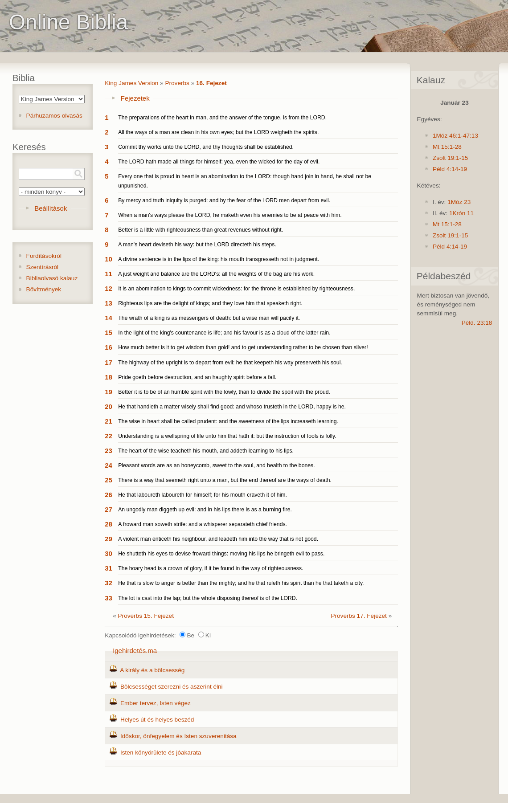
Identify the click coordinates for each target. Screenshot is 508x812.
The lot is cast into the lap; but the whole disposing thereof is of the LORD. (208, 598)
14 (109, 318)
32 (109, 583)
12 (109, 288)
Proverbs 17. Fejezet (358, 616)
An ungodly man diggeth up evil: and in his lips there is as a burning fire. (205, 510)
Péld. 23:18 (477, 323)
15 (109, 333)
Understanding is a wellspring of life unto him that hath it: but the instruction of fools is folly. (227, 436)
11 (109, 274)
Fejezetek (135, 98)
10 (109, 259)
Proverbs (177, 83)
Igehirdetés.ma (135, 651)
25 (109, 480)
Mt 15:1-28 (447, 147)
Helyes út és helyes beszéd (157, 720)
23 (109, 451)
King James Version (131, 83)
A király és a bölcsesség (152, 670)
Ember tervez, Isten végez (156, 703)
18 (109, 377)
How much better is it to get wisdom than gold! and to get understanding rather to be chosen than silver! (243, 347)
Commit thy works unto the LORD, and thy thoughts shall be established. (206, 147)
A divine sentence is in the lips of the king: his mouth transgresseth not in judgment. (219, 259)
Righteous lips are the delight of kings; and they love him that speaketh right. (210, 303)
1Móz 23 (459, 202)
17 (109, 362)
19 (109, 392)
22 (109, 436)
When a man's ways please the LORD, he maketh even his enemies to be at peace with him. (230, 215)
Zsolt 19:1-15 (450, 158)
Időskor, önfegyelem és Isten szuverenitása (178, 736)
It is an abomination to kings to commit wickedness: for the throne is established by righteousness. (236, 289)
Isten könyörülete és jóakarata (161, 753)
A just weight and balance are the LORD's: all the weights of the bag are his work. (216, 274)
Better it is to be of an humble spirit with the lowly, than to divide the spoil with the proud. (224, 392)
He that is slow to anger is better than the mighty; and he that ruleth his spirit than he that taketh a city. (241, 583)
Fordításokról (44, 256)
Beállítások (51, 208)
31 (109, 568)
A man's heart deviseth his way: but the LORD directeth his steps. (197, 245)
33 (109, 598)
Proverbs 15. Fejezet (146, 616)
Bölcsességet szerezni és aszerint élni (172, 687)
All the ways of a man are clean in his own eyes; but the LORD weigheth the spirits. (218, 132)
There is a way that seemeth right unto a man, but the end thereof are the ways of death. (225, 480)
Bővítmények (44, 289)
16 (109, 347)
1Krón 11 (461, 213)
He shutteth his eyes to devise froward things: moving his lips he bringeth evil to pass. (221, 554)
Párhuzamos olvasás (54, 116)
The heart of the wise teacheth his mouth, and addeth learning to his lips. (206, 451)
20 (109, 406)
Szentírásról (43, 267)
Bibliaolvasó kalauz (52, 278)
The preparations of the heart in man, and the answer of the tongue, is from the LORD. (222, 118)
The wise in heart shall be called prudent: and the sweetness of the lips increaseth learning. (228, 421)
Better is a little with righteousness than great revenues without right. (201, 230)
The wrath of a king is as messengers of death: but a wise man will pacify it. (209, 318)
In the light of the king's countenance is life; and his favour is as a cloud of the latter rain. (224, 333)
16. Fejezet (211, 83)
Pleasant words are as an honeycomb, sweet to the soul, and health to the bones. (216, 465)
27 (109, 509)
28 (109, 524)
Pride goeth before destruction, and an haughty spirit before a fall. (197, 377)
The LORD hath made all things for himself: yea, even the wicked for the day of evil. (219, 162)
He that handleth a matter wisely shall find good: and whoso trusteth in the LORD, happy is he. (232, 407)
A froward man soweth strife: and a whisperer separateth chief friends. (203, 524)
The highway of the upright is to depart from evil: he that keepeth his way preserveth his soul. (230, 363)
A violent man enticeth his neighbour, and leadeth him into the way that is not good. (218, 539)
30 (109, 553)
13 (109, 303)
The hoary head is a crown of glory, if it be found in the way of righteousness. (211, 568)
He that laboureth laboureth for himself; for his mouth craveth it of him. (203, 495)
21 (109, 421)
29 (109, 539)
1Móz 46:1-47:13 (455, 136)
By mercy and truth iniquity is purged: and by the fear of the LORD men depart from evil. (224, 200)
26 (109, 495)
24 (109, 465)
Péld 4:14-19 (450, 169)
